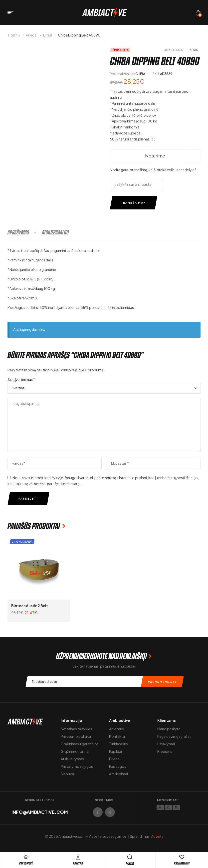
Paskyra (78, 863)
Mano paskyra (169, 729)
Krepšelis (165, 751)
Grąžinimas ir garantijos (80, 744)
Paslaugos (118, 766)
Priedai (32, 35)
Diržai (48, 35)
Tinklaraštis (118, 744)
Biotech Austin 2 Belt (30, 606)
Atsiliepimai (118, 774)
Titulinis (14, 35)
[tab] (24, 232)
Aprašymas (18, 232)
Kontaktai (117, 736)
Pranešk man (133, 203)
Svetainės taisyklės (76, 729)
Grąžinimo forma (75, 751)
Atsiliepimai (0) (55, 232)
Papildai (115, 751)
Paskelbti (28, 498)
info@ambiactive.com (40, 812)
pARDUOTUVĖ (26, 863)
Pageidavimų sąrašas (174, 736)
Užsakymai (166, 744)
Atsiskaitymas (72, 759)
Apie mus (116, 729)
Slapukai (68, 774)
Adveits (157, 836)
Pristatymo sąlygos (77, 766)
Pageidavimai (182, 863)
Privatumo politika (76, 736)
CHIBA (140, 74)
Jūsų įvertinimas (21, 379)
